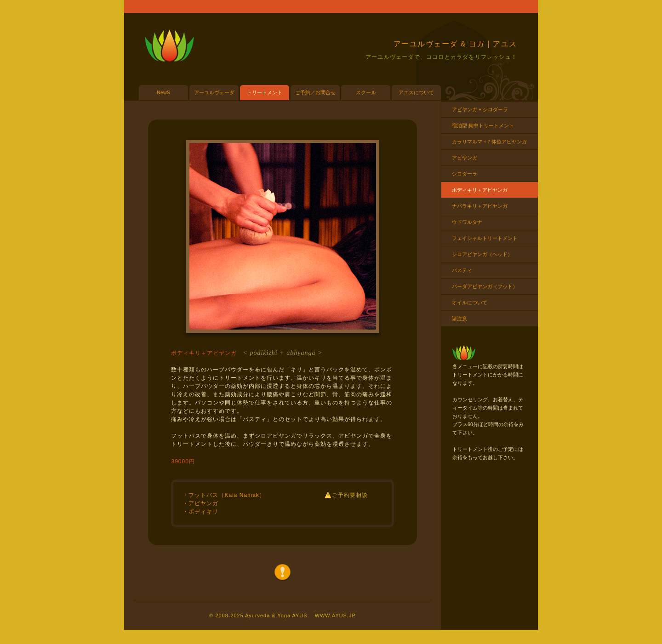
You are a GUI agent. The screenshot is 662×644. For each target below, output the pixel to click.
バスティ (462, 270)
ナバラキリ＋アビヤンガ (480, 206)
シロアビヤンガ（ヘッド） (482, 254)
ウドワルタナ (467, 222)
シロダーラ (465, 174)
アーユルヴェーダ (214, 92)
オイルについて (470, 302)
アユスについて (416, 92)
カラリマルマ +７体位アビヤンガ (489, 142)
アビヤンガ (465, 158)
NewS (163, 92)
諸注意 (459, 319)
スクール (366, 92)
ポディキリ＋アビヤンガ (480, 190)
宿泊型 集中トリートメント (483, 125)
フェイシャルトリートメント (485, 238)
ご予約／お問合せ (315, 92)
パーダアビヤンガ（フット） (485, 286)
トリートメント (265, 92)
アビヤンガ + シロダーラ (480, 109)
